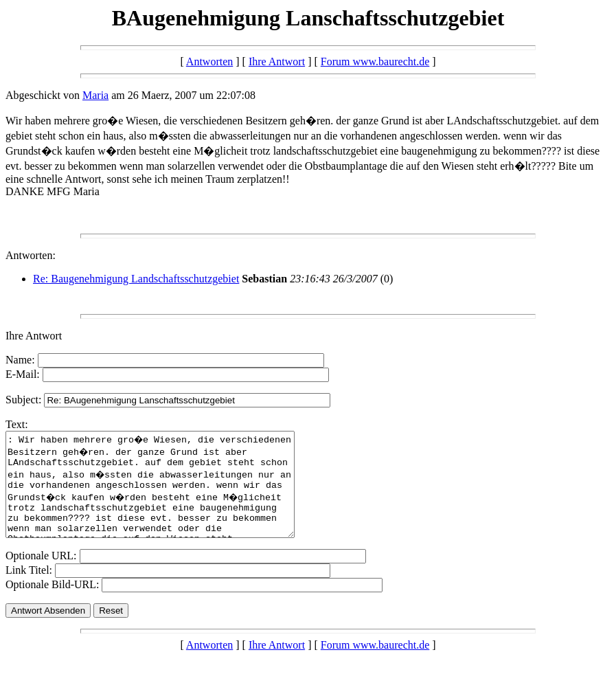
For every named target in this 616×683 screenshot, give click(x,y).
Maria (95, 95)
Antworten (209, 61)
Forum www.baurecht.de (375, 61)
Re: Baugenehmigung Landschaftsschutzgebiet (136, 279)
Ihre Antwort (277, 61)
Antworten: (31, 255)
